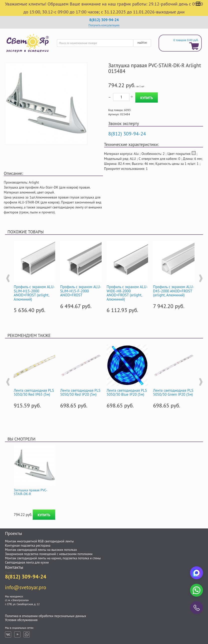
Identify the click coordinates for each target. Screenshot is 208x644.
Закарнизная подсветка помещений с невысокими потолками (49, 554)
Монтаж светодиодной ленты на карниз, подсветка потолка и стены (53, 558)
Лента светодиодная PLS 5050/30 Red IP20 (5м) (80, 392)
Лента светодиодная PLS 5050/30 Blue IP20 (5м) (127, 392)
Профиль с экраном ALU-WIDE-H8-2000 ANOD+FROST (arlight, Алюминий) (127, 293)
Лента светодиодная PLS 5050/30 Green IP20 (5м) (173, 392)
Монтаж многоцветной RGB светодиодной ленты (39, 541)
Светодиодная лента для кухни (27, 562)
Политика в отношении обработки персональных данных (46, 616)
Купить (147, 98)
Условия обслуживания (21, 620)
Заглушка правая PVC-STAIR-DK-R (30, 492)
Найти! (142, 43)
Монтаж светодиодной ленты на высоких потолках (41, 550)
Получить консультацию (104, 25)
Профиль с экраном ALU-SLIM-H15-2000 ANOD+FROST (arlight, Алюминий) (34, 293)
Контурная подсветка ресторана (28, 546)
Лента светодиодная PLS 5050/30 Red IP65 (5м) (34, 392)
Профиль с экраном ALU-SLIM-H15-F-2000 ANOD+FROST (81, 291)
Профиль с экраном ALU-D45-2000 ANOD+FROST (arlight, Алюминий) (174, 291)
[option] (34, 276)
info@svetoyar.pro (26, 587)
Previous (7, 278)
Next (201, 278)
